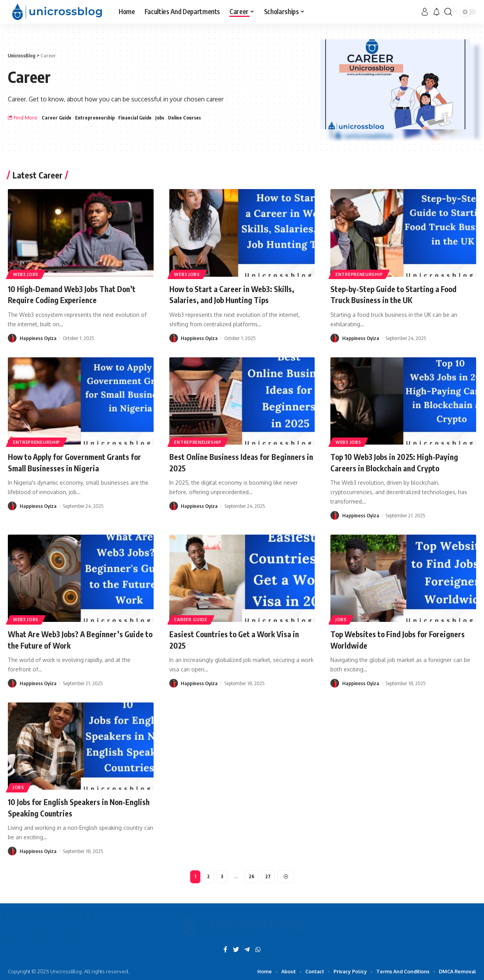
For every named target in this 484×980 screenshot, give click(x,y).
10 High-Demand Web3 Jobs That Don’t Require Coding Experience (80, 294)
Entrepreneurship (97, 118)
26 (252, 877)
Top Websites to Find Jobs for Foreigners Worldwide (386, 639)
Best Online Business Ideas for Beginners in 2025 (225, 462)
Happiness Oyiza (38, 338)
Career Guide (57, 118)
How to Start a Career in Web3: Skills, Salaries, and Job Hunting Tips (239, 294)
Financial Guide (139, 118)
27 (268, 877)
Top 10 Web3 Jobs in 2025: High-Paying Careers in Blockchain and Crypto (402, 462)
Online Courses (191, 118)
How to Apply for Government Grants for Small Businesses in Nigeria (77, 462)
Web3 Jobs (28, 273)
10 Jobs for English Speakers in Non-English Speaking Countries (74, 807)
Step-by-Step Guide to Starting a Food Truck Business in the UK (402, 294)
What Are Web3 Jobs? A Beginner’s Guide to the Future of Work (73, 639)
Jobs (165, 118)
